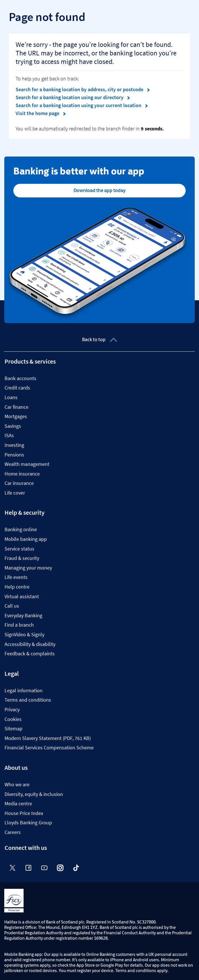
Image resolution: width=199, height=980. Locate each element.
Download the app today (99, 190)
